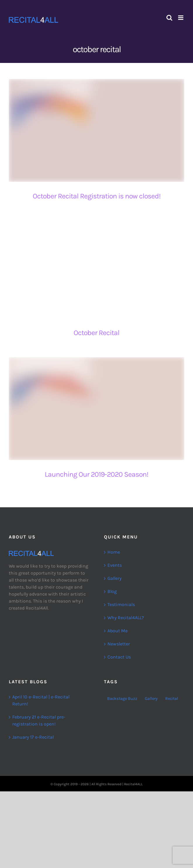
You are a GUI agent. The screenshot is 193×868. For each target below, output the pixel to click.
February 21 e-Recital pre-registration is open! (39, 720)
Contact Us (119, 657)
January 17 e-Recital (33, 737)
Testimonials (121, 604)
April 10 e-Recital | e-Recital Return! (41, 700)
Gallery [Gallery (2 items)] (151, 699)
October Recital (97, 333)
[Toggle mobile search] (169, 18)
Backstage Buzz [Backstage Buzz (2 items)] (122, 699)
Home (114, 552)
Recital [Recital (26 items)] (172, 699)
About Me (118, 631)
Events (115, 565)
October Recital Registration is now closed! (97, 196)
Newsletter (119, 644)
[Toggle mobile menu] (181, 18)
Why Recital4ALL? (126, 618)
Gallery (114, 578)
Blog (112, 591)
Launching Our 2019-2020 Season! (97, 474)
